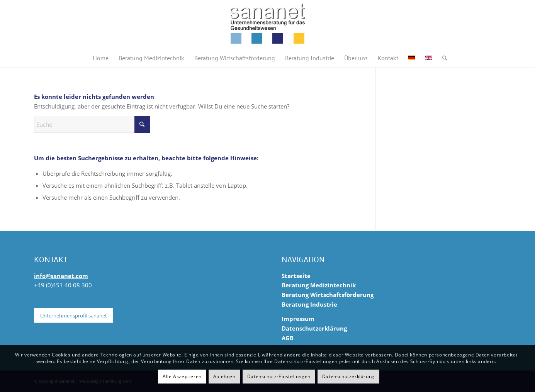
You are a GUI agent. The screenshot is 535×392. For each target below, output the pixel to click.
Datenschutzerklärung (314, 328)
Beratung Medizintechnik (319, 285)
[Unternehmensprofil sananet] (74, 316)
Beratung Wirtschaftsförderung (328, 295)
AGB (288, 338)
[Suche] (442, 58)
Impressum (298, 319)
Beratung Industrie (309, 304)
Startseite (296, 276)
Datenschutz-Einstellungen (279, 376)
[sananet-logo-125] (268, 24)
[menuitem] (101, 58)
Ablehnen (224, 376)
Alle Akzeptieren (182, 376)
